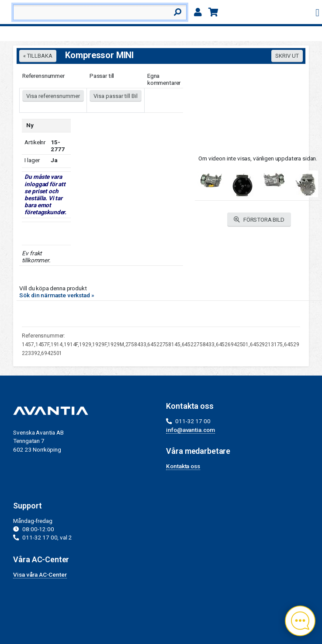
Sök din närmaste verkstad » (57, 295)
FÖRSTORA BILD (259, 220)
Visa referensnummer (53, 96)
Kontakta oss (183, 466)
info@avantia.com (190, 430)
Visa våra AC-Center (40, 574)
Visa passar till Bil (116, 96)
